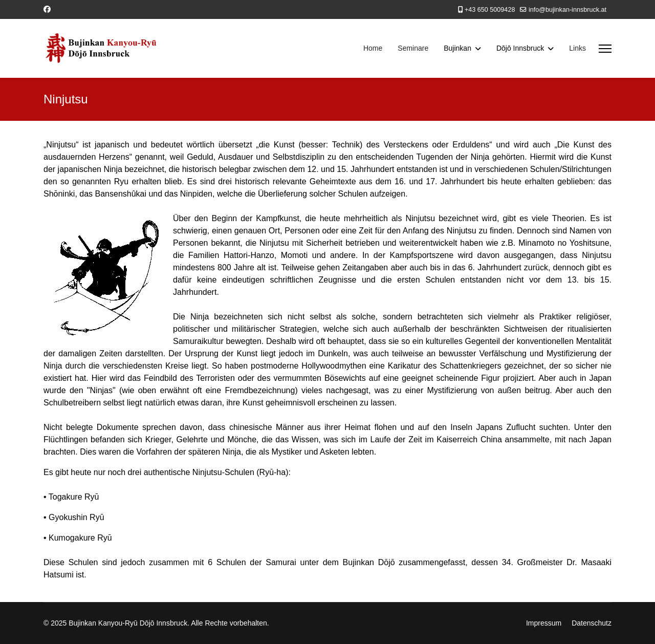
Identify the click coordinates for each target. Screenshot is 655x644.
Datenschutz (592, 623)
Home (373, 48)
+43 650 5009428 (490, 10)
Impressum (544, 623)
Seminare (413, 48)
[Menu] (605, 48)
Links (577, 48)
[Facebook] (47, 9)
